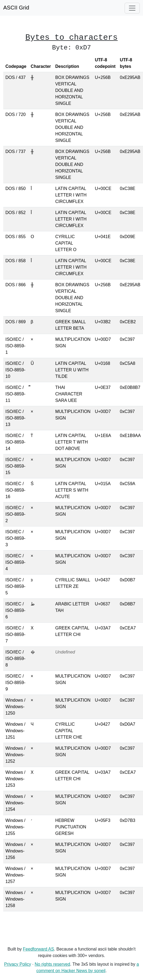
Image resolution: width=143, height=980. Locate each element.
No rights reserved (52, 964)
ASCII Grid (16, 8)
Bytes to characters (72, 38)
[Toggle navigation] (132, 8)
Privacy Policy (18, 964)
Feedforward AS (39, 949)
